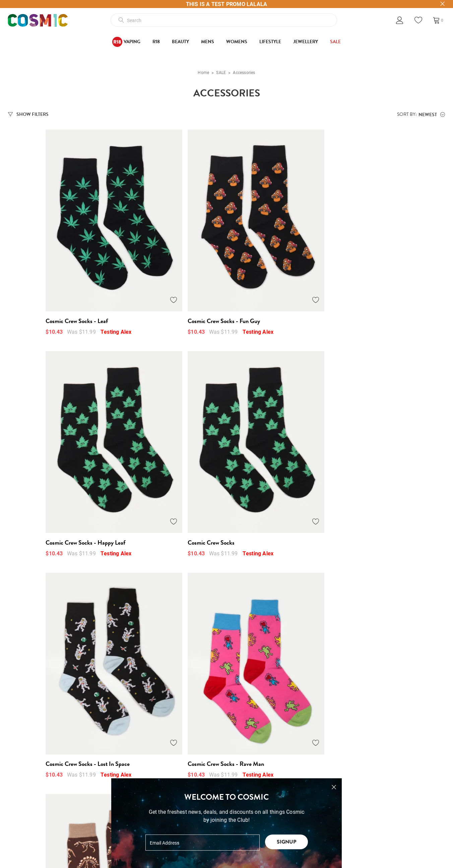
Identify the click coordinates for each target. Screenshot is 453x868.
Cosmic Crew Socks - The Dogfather (160, 633)
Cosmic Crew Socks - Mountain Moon (53, 633)
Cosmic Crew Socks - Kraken (370, 455)
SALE (335, 42)
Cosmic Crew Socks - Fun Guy (153, 277)
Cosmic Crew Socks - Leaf (39, 277)
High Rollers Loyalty (32, 850)
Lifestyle (270, 42)
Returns (109, 803)
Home (203, 72)
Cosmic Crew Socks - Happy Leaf (266, 277)
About (15, 784)
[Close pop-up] (334, 787)
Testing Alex (78, 288)
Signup (286, 842)
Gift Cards (20, 803)
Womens (237, 42)
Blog (14, 794)
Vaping (126, 42)
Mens (208, 42)
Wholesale (21, 822)
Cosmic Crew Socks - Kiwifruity (264, 633)
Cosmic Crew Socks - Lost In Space (50, 455)
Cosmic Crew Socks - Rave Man (155, 455)
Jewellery (306, 42)
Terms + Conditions (123, 775)
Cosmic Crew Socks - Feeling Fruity (378, 633)
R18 (156, 42)
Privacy (108, 822)
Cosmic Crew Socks (359, 277)
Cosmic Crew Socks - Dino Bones (266, 455)
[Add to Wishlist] (103, 256)
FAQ (105, 831)
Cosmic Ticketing (29, 831)
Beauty (180, 42)
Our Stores (21, 775)
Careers (17, 840)
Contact (17, 812)
